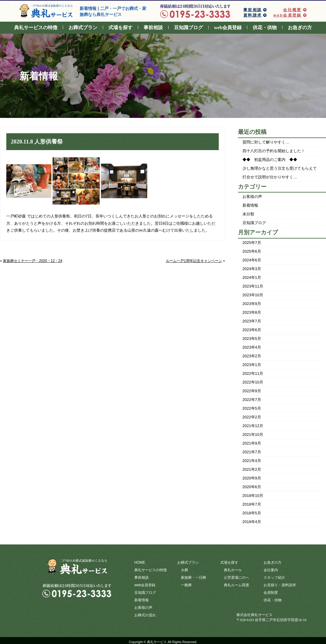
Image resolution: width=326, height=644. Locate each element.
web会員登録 (288, 15)
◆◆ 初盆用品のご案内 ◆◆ (270, 160)
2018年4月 (252, 522)
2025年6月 (252, 251)
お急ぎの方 (300, 28)
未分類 (248, 214)
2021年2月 (252, 469)
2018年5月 (252, 513)
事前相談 (253, 10)
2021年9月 (252, 443)
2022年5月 (252, 408)
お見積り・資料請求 (280, 584)
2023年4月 (252, 347)
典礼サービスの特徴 (36, 28)
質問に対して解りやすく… (266, 142)
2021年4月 (252, 461)
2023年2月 (252, 356)
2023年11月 (253, 286)
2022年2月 (252, 417)
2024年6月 (252, 260)
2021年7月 (252, 452)
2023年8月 (252, 312)
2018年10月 (253, 496)
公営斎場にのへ (236, 577)
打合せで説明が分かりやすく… (270, 177)
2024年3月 (252, 269)
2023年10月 (253, 295)
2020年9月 (252, 478)
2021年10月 (253, 434)
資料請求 (253, 15)
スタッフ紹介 (274, 577)
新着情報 (250, 205)
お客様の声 (252, 197)
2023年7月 (252, 321)
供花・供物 (265, 28)
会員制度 (271, 591)
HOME (140, 562)
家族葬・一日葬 (193, 577)
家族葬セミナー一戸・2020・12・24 (33, 261)
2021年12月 (253, 426)
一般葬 (186, 584)
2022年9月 (252, 391)
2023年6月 (252, 330)
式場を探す (120, 28)
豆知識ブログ (188, 28)
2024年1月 (252, 277)
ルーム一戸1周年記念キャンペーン (194, 261)
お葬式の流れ (145, 613)
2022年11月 (253, 373)
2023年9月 (252, 304)
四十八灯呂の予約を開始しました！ (274, 151)
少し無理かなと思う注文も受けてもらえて (280, 168)
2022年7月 (252, 400)
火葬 (184, 570)
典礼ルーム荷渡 (236, 584)
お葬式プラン (83, 28)
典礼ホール (233, 570)
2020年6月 (252, 487)
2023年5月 (252, 339)
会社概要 (292, 10)
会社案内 (271, 570)
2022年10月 (253, 382)
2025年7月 (252, 243)
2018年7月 (252, 504)
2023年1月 (252, 365)
